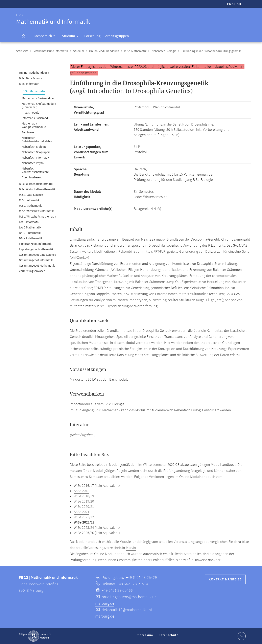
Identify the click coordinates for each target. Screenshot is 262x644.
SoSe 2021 (82, 512)
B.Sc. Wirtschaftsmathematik (37, 189)
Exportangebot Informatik (35, 244)
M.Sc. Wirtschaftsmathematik (37, 216)
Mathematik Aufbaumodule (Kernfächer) (39, 105)
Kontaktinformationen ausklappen (241, 636)
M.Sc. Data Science (31, 195)
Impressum (145, 637)
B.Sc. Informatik (29, 84)
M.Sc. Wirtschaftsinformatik (36, 211)
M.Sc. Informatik (29, 200)
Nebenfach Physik (33, 163)
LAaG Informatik (29, 222)
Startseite (22, 51)
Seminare (28, 132)
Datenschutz (169, 637)
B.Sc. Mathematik (134, 51)
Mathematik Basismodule (38, 98)
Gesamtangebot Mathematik (37, 265)
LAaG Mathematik (30, 227)
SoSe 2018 (82, 491)
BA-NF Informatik (30, 233)
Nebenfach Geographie (36, 152)
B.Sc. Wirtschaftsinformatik (36, 184)
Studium (71, 37)
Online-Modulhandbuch (103, 51)
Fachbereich (46, 37)
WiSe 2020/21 (84, 507)
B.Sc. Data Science (31, 78)
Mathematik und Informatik (50, 51)
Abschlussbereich (33, 177)
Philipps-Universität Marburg (35, 636)
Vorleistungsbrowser (32, 271)
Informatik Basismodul (36, 118)
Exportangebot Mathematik (36, 249)
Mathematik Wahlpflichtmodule (34, 125)
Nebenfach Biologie (162, 51)
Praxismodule (30, 113)
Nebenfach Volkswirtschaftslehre (35, 170)
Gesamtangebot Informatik (36, 260)
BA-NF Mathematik (31, 238)
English (234, 4)
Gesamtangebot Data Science (37, 255)
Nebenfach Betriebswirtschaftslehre (37, 139)
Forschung (92, 36)
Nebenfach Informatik (35, 158)
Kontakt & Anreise (225, 579)
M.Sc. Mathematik (30, 206)
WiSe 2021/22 (84, 517)
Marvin (131, 548)
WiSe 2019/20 (84, 501)
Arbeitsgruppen (117, 36)
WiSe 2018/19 (84, 496)
